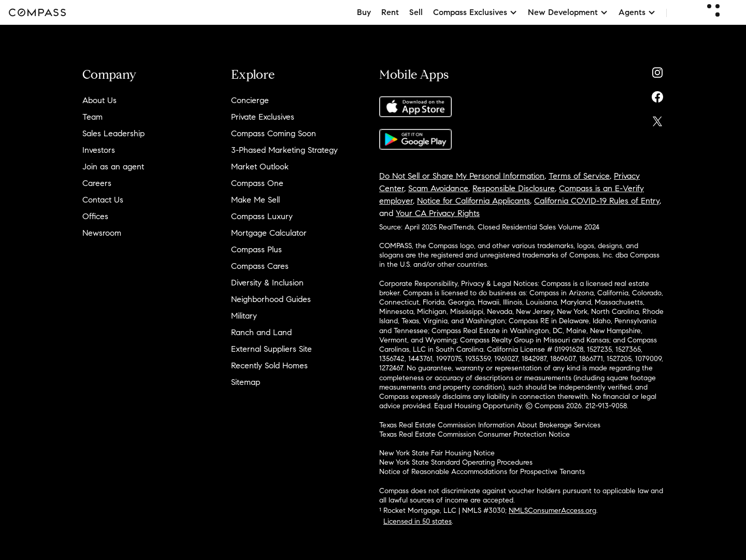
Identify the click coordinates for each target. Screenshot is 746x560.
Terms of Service (579, 176)
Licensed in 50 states (418, 521)
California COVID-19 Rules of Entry (597, 201)
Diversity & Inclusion (267, 283)
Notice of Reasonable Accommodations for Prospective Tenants (482, 472)
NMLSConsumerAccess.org (553, 511)
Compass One (257, 183)
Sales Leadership (113, 133)
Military (244, 316)
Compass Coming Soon (274, 133)
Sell (416, 12)
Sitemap (246, 382)
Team (92, 117)
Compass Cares (260, 266)
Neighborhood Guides (271, 299)
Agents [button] (637, 12)
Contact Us (103, 200)
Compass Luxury (262, 216)
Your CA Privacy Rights (438, 213)
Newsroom (102, 233)
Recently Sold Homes (269, 365)
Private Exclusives (263, 117)
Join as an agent (113, 167)
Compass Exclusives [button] (475, 12)
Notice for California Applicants (474, 201)
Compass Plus (256, 249)
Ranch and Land (261, 332)
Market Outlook (260, 167)
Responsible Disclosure (514, 188)
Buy (364, 12)
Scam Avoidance (438, 188)
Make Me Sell (255, 200)
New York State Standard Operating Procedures (456, 462)
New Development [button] (568, 12)
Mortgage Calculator (269, 233)
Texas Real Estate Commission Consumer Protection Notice (475, 434)
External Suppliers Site (271, 349)
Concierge (250, 100)
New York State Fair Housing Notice (437, 453)
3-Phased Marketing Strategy (284, 150)
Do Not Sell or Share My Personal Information (462, 176)
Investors (99, 150)
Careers (97, 183)
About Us (99, 100)
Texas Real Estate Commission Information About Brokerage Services (490, 425)
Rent (390, 12)
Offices (95, 216)
